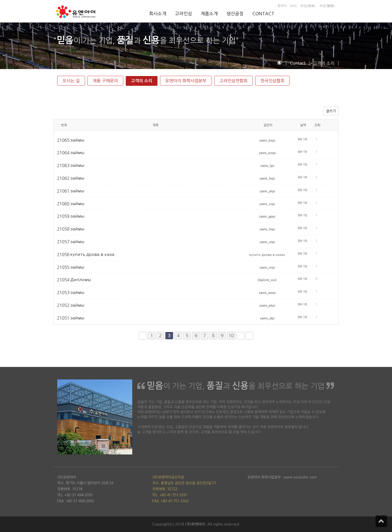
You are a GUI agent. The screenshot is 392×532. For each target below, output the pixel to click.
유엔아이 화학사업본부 (186, 81)
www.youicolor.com (300, 477)
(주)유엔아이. (196, 524)
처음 (143, 336)
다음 (240, 336)
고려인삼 (183, 14)
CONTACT (263, 14)
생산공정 (235, 14)
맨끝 (249, 336)
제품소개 (209, 14)
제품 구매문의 (105, 81)
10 (231, 336)
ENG (293, 6)
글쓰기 (331, 111)
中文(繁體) (327, 6)
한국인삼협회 (272, 81)
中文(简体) (308, 6)
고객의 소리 (142, 81)
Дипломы (81, 280)
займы (77, 140)
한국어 (282, 6)
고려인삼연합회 (233, 81)
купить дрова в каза (92, 254)
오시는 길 (71, 81)
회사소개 (158, 14)
